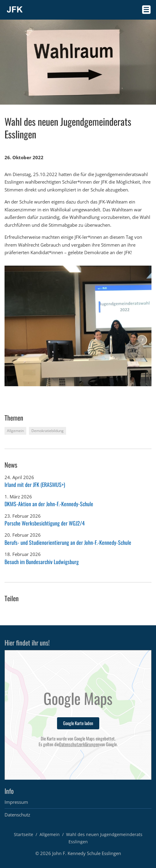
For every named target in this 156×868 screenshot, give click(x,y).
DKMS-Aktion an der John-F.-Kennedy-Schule (49, 504)
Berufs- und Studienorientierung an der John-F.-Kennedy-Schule (68, 542)
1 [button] (7, 391)
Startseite (24, 834)
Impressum (16, 802)
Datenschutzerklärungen (79, 744)
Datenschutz (17, 815)
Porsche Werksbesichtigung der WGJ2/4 (45, 523)
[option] (78, 326)
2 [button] (13, 391)
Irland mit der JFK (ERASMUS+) (35, 485)
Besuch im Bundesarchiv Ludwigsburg (42, 562)
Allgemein (50, 834)
